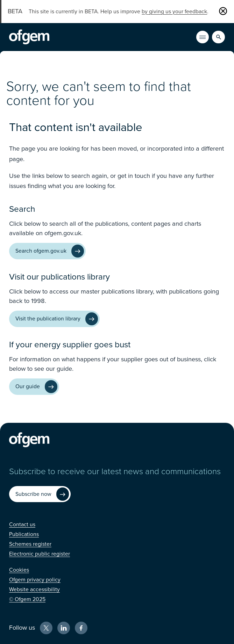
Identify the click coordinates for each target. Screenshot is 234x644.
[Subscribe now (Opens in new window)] (40, 494)
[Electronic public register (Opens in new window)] (40, 554)
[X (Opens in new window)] (46, 628)
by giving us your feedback (174, 12)
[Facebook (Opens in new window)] (81, 628)
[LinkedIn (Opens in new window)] (64, 628)
